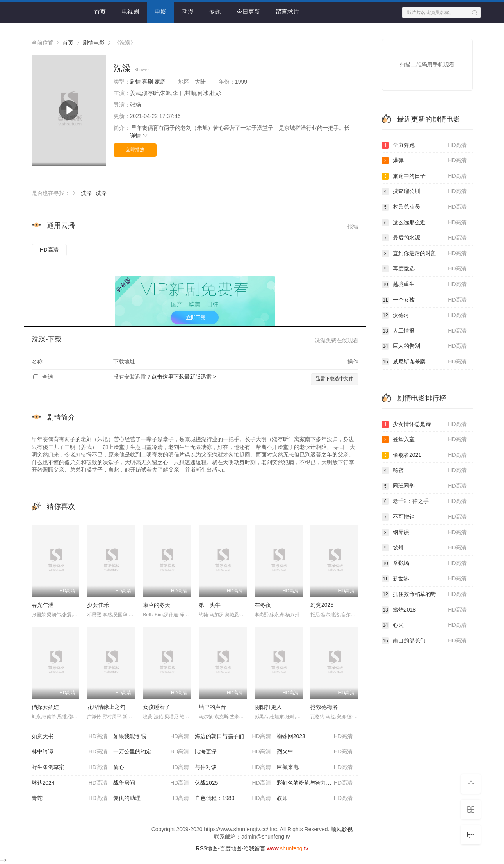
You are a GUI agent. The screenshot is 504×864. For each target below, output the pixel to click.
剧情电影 (94, 43)
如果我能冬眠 (151, 737)
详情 (139, 136)
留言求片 (287, 12)
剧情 (135, 82)
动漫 (188, 12)
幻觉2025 (322, 605)
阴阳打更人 (268, 707)
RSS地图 (207, 848)
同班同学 (424, 486)
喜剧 (148, 82)
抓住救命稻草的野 (424, 594)
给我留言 (255, 848)
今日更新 (248, 12)
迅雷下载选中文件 (335, 379)
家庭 (160, 82)
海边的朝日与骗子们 (233, 737)
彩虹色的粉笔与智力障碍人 (315, 783)
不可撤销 (424, 517)
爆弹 (424, 161)
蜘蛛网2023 (315, 737)
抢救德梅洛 (324, 707)
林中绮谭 (69, 752)
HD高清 (49, 250)
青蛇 (69, 798)
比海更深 (233, 752)
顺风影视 (342, 829)
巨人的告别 (424, 346)
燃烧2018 (424, 610)
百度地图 (231, 848)
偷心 (151, 767)
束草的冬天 (157, 605)
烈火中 (315, 752)
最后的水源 (424, 238)
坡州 (424, 548)
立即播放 (135, 150)
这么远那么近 (424, 223)
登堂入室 (424, 440)
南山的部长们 (424, 641)
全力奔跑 (424, 145)
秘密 (424, 470)
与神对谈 (233, 767)
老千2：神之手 (424, 501)
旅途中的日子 (424, 176)
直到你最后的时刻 (424, 254)
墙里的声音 (212, 707)
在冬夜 (263, 605)
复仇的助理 (151, 798)
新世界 (424, 579)
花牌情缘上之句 (106, 707)
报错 (353, 226)
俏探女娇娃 (45, 707)
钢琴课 (424, 533)
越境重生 (424, 284)
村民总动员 (424, 207)
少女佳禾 (98, 605)
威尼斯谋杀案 (424, 362)
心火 (424, 625)
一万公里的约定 (151, 752)
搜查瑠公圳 (424, 191)
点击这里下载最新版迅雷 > (184, 377)
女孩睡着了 (157, 707)
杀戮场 (424, 563)
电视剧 (130, 12)
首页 (100, 12)
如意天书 (69, 737)
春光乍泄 (43, 605)
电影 (160, 12)
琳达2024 (69, 783)
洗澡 (86, 193)
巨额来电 (315, 767)
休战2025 (233, 783)
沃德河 (424, 315)
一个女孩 (424, 300)
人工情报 (424, 331)
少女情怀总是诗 (424, 424)
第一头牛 (210, 605)
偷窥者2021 (424, 455)
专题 (215, 12)
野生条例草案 (69, 767)
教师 (315, 798)
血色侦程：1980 (233, 798)
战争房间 (151, 783)
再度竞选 (424, 269)
